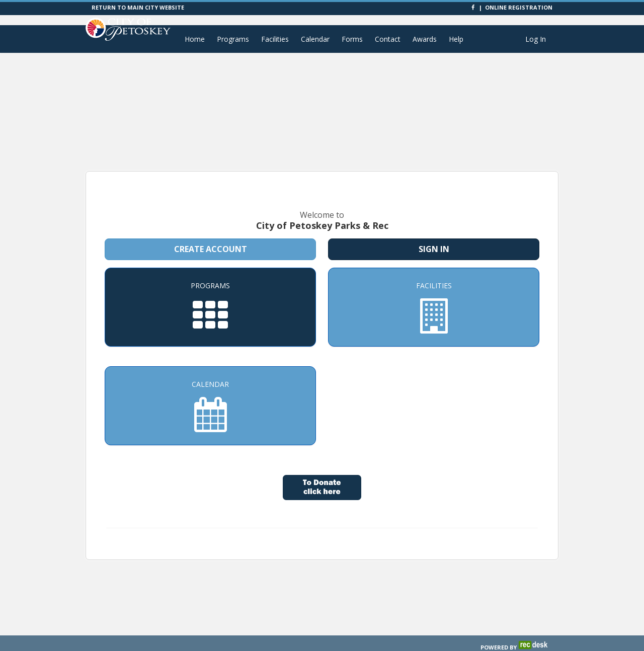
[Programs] (210, 294)
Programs (233, 39)
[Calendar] (210, 392)
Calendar (315, 39)
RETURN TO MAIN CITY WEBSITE (138, 7)
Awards (425, 39)
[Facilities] (434, 294)
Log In (536, 39)
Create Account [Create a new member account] (211, 235)
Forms (352, 39)
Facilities (275, 39)
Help (456, 39)
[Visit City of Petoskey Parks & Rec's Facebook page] (474, 7)
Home (195, 39)
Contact (388, 39)
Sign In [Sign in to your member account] (434, 235)
